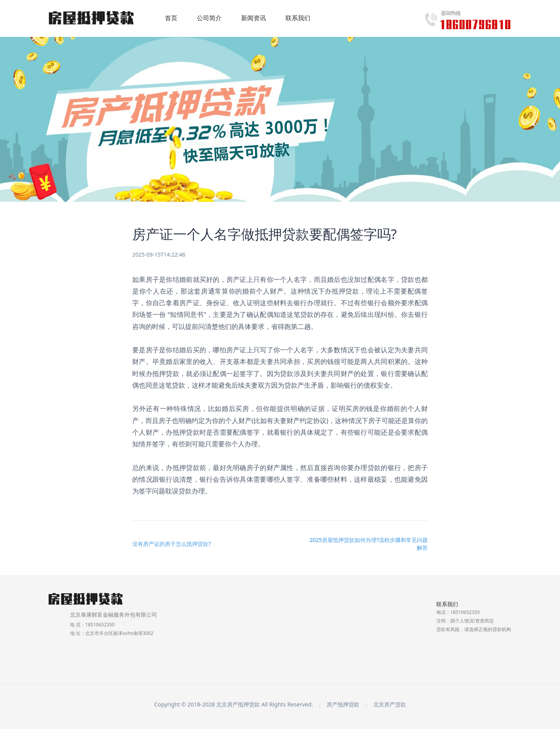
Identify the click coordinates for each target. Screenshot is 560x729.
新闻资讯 (254, 18)
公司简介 (209, 18)
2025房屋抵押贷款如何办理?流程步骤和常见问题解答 (369, 544)
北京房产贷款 (390, 704)
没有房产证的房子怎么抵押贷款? (171, 544)
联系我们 (298, 18)
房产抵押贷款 (343, 704)
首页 (171, 18)
